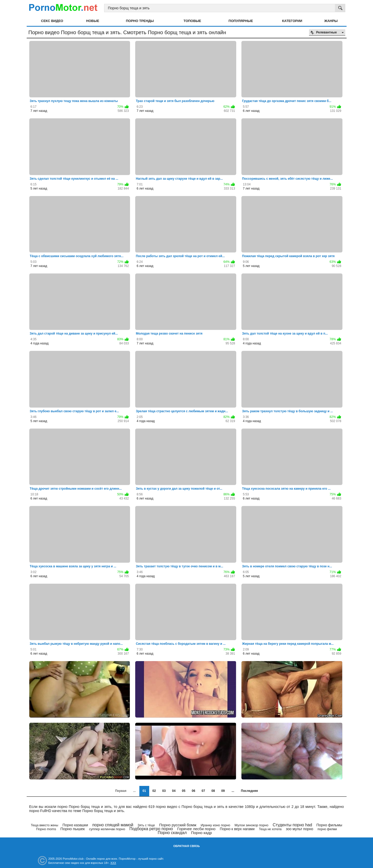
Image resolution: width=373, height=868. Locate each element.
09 (223, 791)
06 (193, 791)
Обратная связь (187, 846)
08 (213, 791)
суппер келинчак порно (107, 829)
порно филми (327, 829)
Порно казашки (75, 825)
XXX (113, 863)
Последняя (249, 791)
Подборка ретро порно (151, 829)
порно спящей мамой (113, 825)
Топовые (192, 21)
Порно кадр (201, 833)
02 (154, 791)
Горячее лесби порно (196, 829)
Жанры (331, 21)
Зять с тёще (146, 825)
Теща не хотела (270, 829)
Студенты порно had (292, 825)
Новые (93, 21)
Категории (292, 21)
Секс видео (52, 21)
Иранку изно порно (216, 825)
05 (184, 791)
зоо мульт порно (300, 829)
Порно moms (46, 829)
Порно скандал (172, 833)
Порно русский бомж (178, 825)
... (233, 791)
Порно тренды (140, 21)
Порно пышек (73, 829)
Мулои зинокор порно (252, 825)
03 (164, 791)
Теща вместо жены (45, 825)
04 (174, 791)
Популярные (241, 21)
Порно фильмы (329, 825)
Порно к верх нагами (237, 829)
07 (203, 791)
